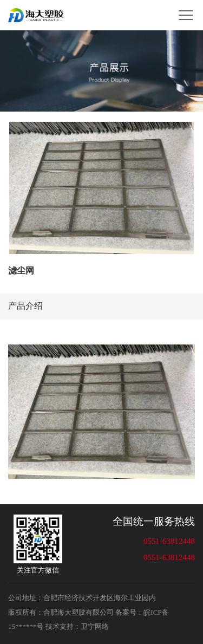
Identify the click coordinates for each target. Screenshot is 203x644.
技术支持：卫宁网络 (77, 626)
